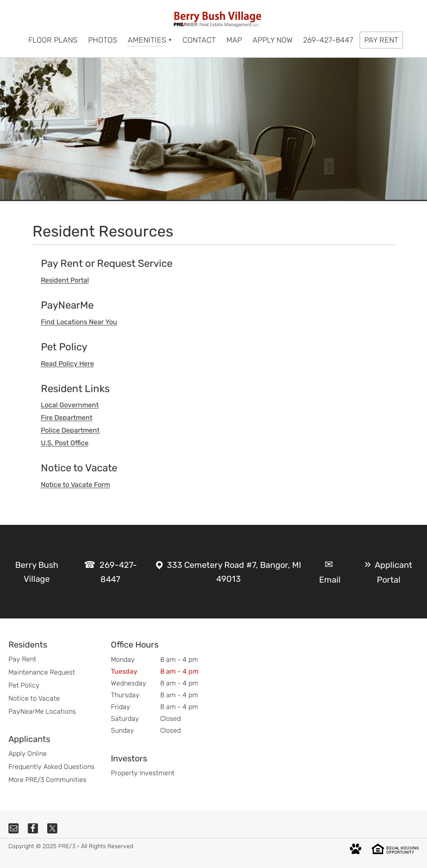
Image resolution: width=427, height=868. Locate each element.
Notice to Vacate (34, 698)
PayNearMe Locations (42, 711)
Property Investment (143, 773)
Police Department (70, 430)
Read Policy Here (67, 364)
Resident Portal (65, 280)
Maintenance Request (42, 672)
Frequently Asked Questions (51, 767)
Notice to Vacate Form (75, 485)
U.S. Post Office (65, 443)
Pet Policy (24, 685)
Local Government (70, 405)
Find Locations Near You (79, 322)
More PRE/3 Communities (47, 780)
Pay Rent (22, 659)
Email (330, 580)
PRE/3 (67, 846)
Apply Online (28, 754)
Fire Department (67, 418)
